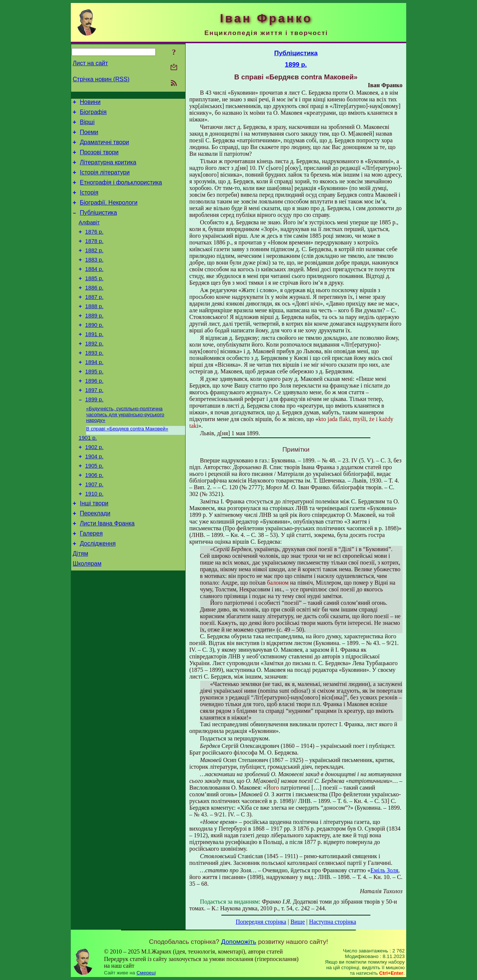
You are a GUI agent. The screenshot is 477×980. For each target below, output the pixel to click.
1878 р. (94, 258)
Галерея (91, 583)
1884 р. (94, 289)
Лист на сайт (90, 63)
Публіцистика (98, 226)
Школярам (87, 617)
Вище (298, 922)
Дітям (80, 605)
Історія (89, 204)
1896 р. (94, 414)
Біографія (93, 114)
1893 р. (94, 383)
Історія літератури (105, 181)
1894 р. (94, 393)
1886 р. (94, 310)
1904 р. (94, 497)
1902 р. (94, 487)
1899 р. (94, 435)
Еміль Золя (384, 870)
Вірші (87, 125)
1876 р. (94, 247)
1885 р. (94, 300)
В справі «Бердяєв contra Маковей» (127, 466)
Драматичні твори (104, 148)
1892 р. (94, 373)
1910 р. (94, 539)
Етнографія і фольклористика (121, 192)
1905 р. (94, 508)
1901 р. (88, 476)
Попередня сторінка (261, 922)
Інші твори (94, 549)
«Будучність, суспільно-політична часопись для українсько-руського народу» (125, 451)
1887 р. (94, 320)
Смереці (146, 973)
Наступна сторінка (332, 922)
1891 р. (94, 362)
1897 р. (94, 425)
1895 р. (94, 404)
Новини (90, 103)
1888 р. (94, 331)
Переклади (95, 561)
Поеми (89, 137)
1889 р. (94, 341)
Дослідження (98, 594)
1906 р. (94, 518)
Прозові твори (99, 159)
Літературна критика (108, 170)
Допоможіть (238, 942)
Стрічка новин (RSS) (101, 79)
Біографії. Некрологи (109, 215)
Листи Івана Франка (107, 572)
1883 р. (94, 279)
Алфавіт (89, 237)
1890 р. (94, 352)
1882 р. (94, 268)
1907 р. (94, 528)
